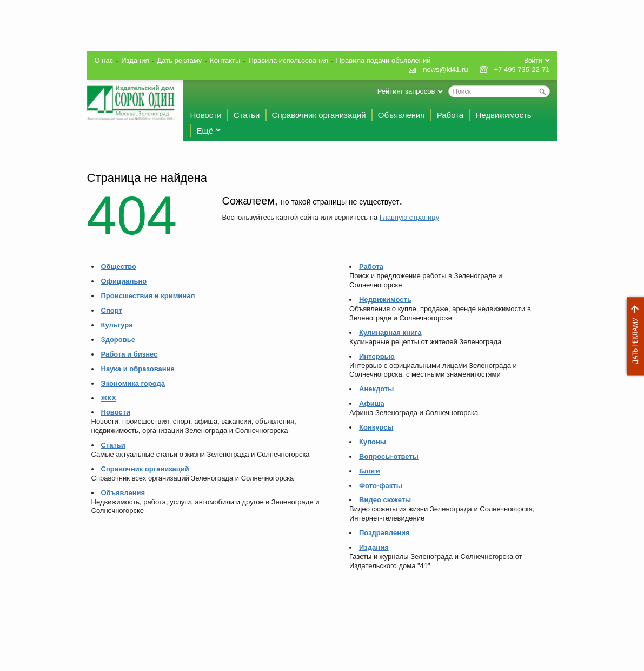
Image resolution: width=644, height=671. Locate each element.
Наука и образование (138, 369)
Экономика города (133, 383)
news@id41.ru (445, 70)
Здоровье (118, 340)
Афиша (372, 403)
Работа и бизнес (130, 354)
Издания (135, 60)
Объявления (401, 115)
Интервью (377, 356)
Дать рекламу (633, 336)
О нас (104, 60)
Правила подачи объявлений (383, 60)
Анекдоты (376, 389)
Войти (533, 61)
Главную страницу (409, 217)
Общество (119, 267)
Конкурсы (376, 427)
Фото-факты (381, 486)
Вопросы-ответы (389, 456)
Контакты (225, 60)
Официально (124, 281)
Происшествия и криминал (148, 296)
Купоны (373, 442)
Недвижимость (503, 115)
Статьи (247, 115)
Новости (206, 115)
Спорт (112, 310)
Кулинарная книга (390, 333)
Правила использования (288, 60)
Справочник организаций (319, 115)
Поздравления (384, 533)
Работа (450, 115)
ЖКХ (109, 398)
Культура (117, 325)
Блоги (370, 471)
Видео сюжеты (385, 500)
